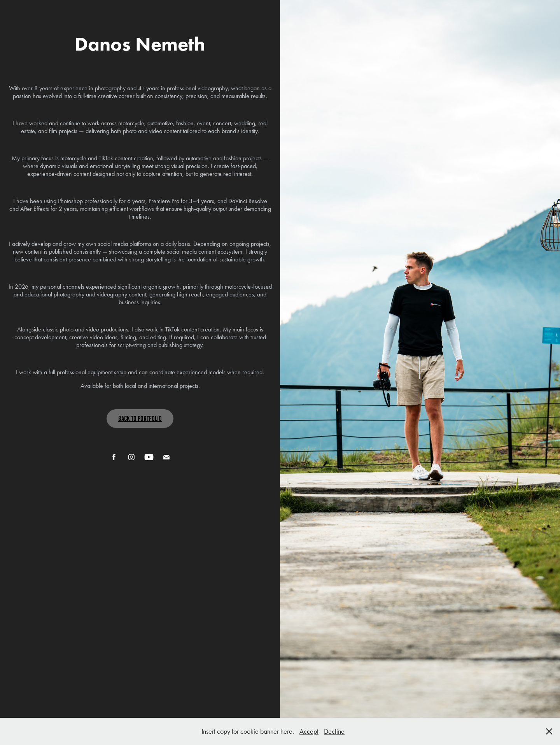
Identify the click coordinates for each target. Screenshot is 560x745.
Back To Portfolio (140, 419)
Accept (309, 731)
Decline (334, 731)
